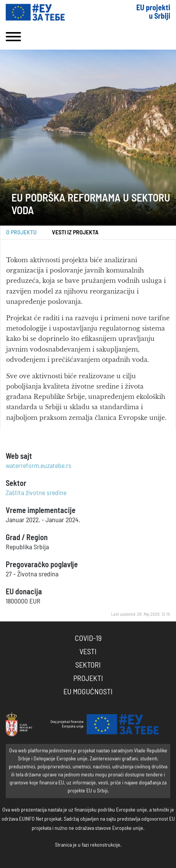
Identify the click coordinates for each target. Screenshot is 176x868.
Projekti (88, 679)
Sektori (88, 665)
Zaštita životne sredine (36, 493)
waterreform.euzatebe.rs (39, 466)
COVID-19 (88, 639)
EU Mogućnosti (88, 692)
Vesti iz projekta (75, 232)
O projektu (21, 232)
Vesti (88, 652)
